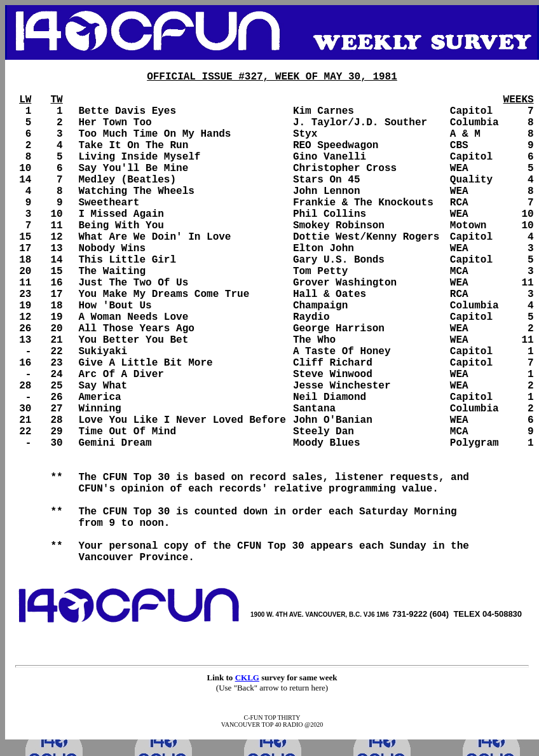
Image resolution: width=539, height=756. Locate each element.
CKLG (247, 677)
